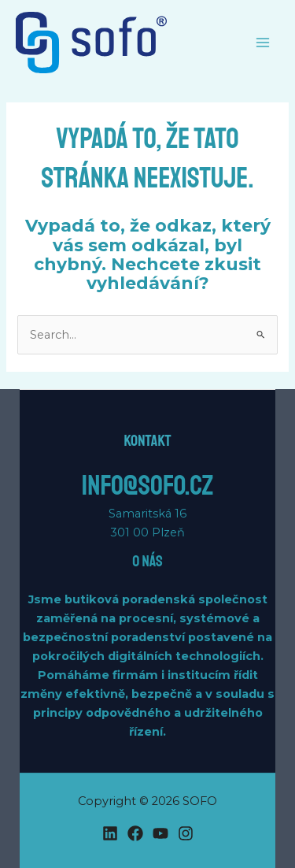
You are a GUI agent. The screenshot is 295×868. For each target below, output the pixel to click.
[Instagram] (186, 833)
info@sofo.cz (147, 486)
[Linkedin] (110, 833)
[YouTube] (160, 833)
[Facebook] (135, 833)
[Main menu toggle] (263, 43)
